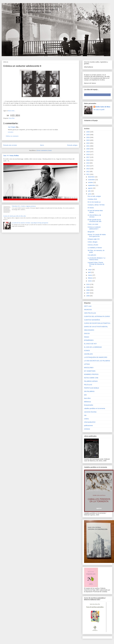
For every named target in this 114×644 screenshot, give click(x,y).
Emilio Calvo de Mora (103, 107)
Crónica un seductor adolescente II (94, 228)
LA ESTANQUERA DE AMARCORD (96, 357)
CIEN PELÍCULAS (90, 313)
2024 (88, 137)
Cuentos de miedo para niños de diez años (15, 216)
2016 (88, 160)
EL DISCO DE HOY (90, 344)
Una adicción (92, 255)
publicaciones (88, 425)
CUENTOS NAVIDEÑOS (92, 320)
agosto (90, 188)
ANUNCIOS (88, 310)
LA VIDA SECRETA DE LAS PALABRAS (97, 361)
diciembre (91, 177)
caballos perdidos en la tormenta (95, 408)
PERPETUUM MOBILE (92, 388)
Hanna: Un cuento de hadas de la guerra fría (97, 235)
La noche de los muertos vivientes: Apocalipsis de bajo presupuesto (30, 223)
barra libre (12, 118)
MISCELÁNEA (89, 368)
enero (90, 281)
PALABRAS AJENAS (91, 381)
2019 (88, 152)
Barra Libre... (12, 111)
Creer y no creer (93, 224)
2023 (88, 140)
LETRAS (87, 364)
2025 (88, 135)
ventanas (87, 429)
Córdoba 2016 (92, 199)
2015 (88, 163)
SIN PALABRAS (89, 391)
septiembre (92, 185)
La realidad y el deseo (95, 248)
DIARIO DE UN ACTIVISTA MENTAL (96, 327)
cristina (86, 419)
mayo (90, 270)
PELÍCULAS (88, 385)
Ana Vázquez (12, 127)
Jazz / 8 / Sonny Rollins (11, 155)
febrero (90, 278)
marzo (90, 275)
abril (90, 272)
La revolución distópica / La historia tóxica (97, 259)
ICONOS (87, 351)
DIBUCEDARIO (89, 330)
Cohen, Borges (93, 242)
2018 (88, 154)
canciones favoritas (90, 412)
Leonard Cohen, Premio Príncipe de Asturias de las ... (96, 264)
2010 (88, 284)
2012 (88, 172)
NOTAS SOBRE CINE (91, 378)
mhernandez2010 (90, 422)
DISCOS (87, 333)
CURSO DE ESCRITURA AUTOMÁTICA (97, 323)
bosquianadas (89, 405)
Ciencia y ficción (93, 245)
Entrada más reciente (10, 145)
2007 (88, 293)
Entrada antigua (72, 145)
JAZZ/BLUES (88, 354)
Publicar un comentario (12, 136)
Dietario (87, 337)
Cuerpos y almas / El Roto (96, 205)
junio (90, 194)
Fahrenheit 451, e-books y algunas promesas (24, 206)
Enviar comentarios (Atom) (44, 150)
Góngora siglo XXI (94, 239)
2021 (88, 146)
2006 (88, 296)
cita (85, 415)
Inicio (42, 145)
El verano (91, 208)
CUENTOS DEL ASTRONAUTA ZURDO (97, 316)
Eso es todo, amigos (94, 196)
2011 (88, 174)
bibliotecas (87, 402)
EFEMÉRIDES (89, 340)
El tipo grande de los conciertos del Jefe (95, 221)
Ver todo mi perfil (99, 110)
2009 (88, 287)
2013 (88, 169)
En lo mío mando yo (94, 202)
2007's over (88, 306)
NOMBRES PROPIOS (91, 374)
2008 (88, 290)
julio (90, 191)
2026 (88, 132)
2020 (88, 149)
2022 (88, 143)
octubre (91, 182)
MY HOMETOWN (90, 371)
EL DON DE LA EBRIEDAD (93, 347)
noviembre (92, 180)
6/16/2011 (11, 132)
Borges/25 (91, 232)
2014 (88, 166)
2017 (88, 157)
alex (85, 395)
